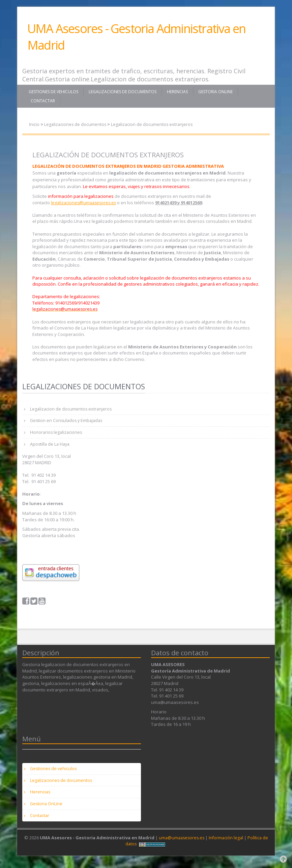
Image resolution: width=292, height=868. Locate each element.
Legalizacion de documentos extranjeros (154, 124)
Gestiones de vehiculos (53, 92)
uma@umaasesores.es (181, 843)
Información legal (227, 843)
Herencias (177, 92)
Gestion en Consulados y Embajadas (68, 421)
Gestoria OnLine (215, 92)
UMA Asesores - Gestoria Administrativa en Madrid (136, 37)
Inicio (34, 124)
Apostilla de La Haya (51, 446)
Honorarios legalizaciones (57, 433)
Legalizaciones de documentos (123, 92)
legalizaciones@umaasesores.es (85, 202)
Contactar (43, 101)
